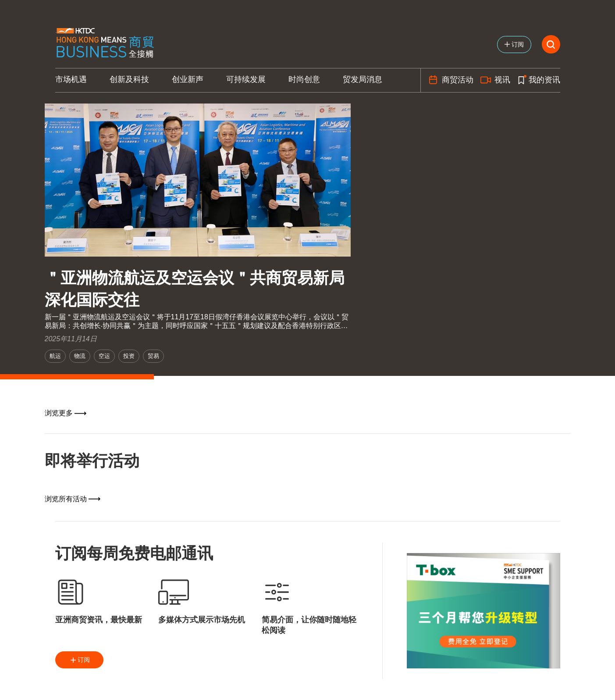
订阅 (79, 660)
